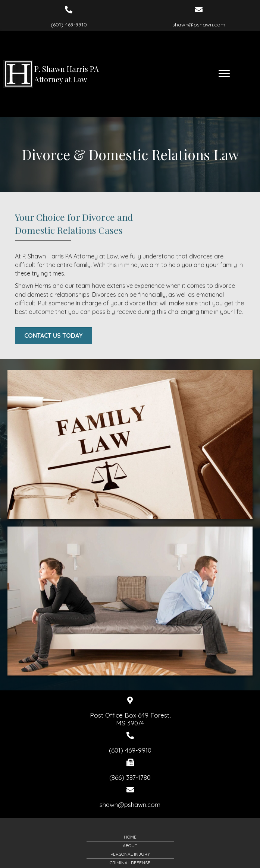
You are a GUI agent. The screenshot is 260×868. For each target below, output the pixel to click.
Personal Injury (130, 854)
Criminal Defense (130, 863)
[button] (54, 336)
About (130, 845)
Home (130, 837)
